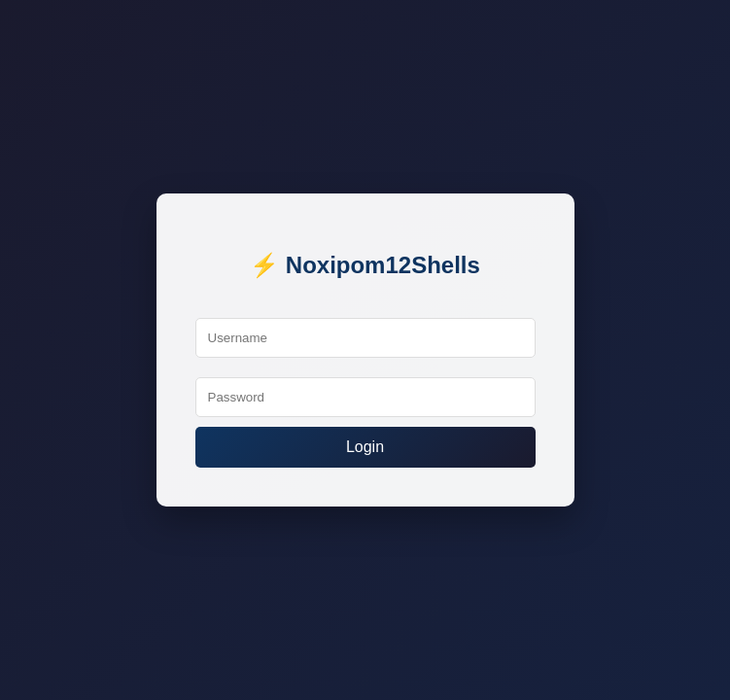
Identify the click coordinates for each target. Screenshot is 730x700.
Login (365, 447)
